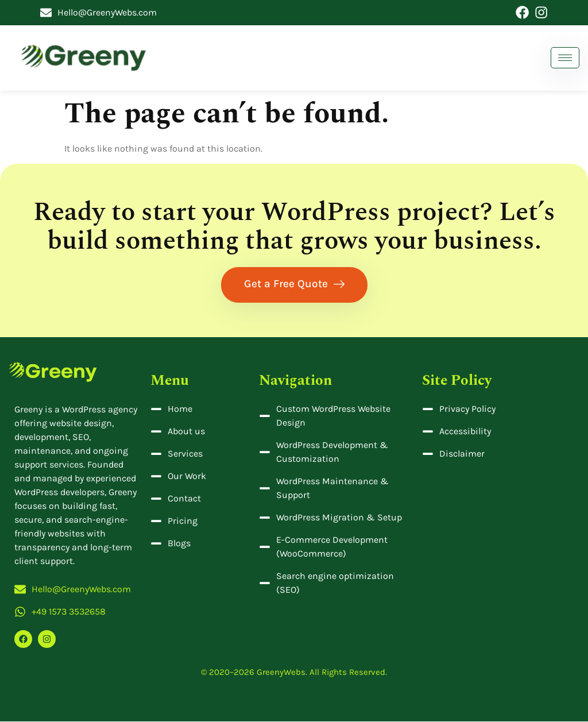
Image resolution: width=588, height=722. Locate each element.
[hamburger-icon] (565, 58)
